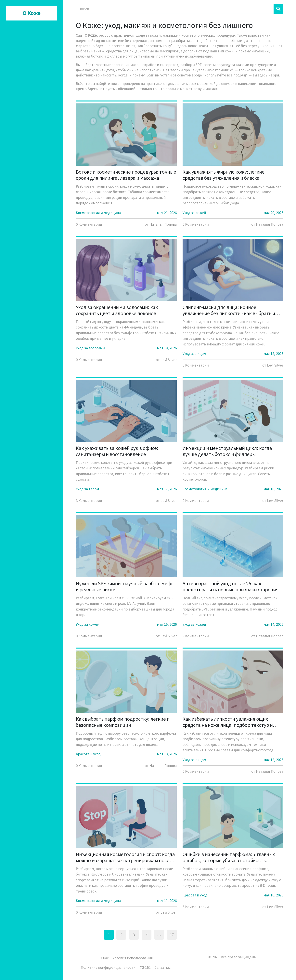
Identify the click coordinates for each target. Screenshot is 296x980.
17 (172, 935)
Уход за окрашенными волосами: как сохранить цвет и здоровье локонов (117, 310)
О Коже (32, 13)
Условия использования (133, 958)
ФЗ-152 (145, 967)
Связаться (163, 967)
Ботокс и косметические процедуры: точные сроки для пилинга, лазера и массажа (126, 175)
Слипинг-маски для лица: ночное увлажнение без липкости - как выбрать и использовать (229, 310)
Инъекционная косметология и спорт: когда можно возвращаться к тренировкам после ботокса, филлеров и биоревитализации (125, 857)
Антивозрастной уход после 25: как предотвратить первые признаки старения (231, 586)
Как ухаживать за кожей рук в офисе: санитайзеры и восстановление (117, 451)
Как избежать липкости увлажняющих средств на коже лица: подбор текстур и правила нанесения (228, 722)
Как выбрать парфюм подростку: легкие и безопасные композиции (123, 722)
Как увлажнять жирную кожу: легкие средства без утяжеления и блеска (224, 175)
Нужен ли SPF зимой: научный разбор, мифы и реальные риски (125, 586)
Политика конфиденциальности (108, 967)
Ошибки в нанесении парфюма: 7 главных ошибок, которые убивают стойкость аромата (229, 857)
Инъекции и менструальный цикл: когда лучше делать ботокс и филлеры (227, 451)
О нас (104, 958)
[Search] (175, 9)
